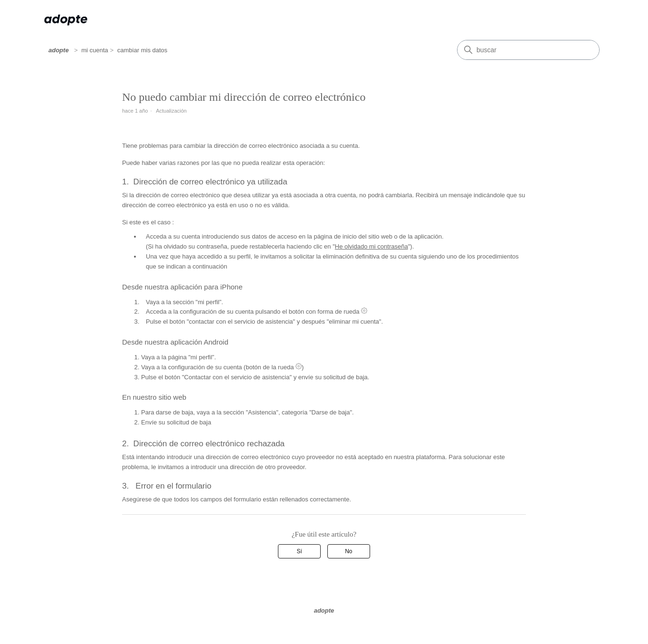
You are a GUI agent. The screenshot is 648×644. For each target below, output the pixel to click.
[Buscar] (528, 50)
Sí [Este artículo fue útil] (300, 551)
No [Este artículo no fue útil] (348, 551)
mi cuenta (95, 50)
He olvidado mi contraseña (372, 246)
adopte (59, 50)
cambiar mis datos (142, 50)
